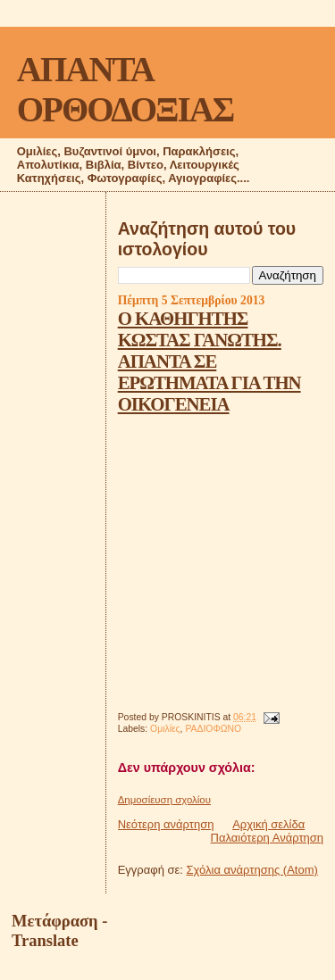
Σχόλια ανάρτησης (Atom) (252, 870)
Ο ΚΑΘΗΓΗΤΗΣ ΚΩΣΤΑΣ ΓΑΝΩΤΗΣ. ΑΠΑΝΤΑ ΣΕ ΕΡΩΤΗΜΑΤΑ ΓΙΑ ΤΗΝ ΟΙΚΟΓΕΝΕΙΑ (209, 361)
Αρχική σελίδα (268, 824)
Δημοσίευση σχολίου (164, 800)
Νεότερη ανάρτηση (166, 824)
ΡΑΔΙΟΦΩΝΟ (213, 729)
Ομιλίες (165, 729)
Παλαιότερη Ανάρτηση (267, 838)
